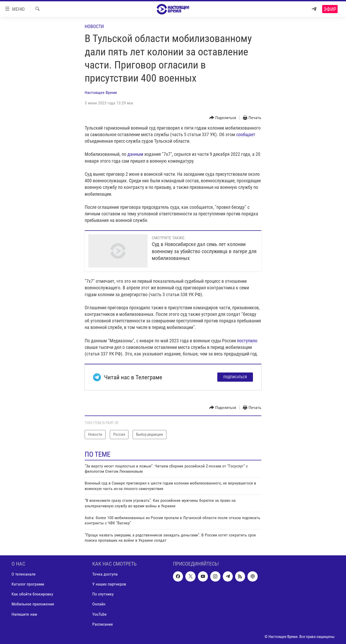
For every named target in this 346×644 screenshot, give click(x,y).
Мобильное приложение (33, 604)
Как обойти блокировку (32, 594)
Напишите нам (24, 614)
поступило (247, 341)
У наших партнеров (109, 584)
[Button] (223, 118)
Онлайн (99, 604)
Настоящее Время (101, 92)
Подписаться (235, 377)
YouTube (99, 614)
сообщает (246, 134)
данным (135, 154)
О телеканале (24, 574)
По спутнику (103, 594)
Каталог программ (28, 584)
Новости (94, 26)
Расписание (103, 624)
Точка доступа (105, 574)
